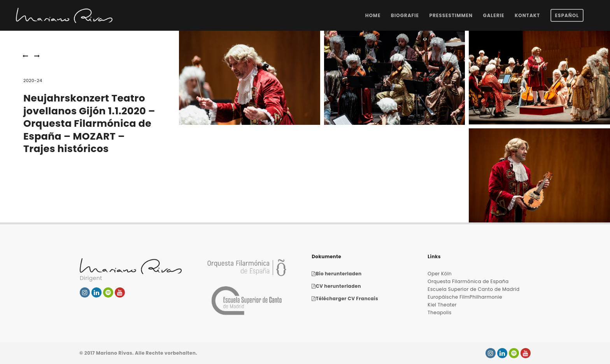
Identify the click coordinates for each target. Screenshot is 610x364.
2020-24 (33, 80)
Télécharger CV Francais (345, 298)
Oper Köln (440, 274)
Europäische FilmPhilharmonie (465, 297)
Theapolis (439, 312)
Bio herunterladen (337, 274)
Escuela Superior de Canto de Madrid (473, 289)
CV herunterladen (336, 286)
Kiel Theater (442, 305)
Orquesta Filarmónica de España (468, 281)
